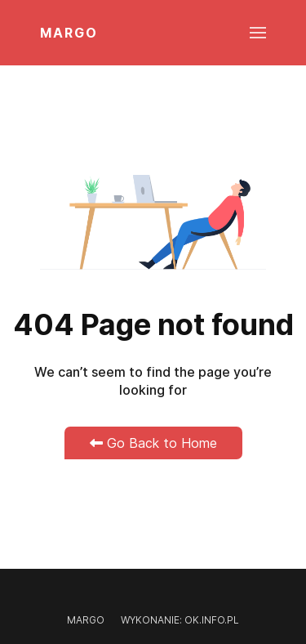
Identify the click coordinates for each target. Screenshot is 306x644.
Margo (86, 620)
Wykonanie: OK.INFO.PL (180, 620)
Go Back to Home (153, 443)
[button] (258, 33)
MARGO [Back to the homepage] (69, 33)
